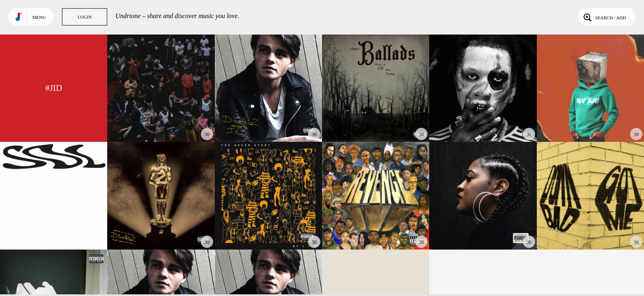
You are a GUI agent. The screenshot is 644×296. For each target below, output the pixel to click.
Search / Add (604, 17)
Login (85, 17)
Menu (39, 17)
